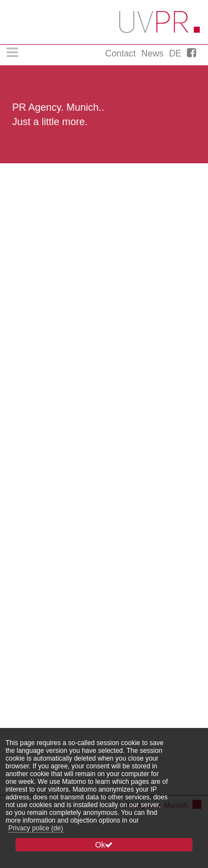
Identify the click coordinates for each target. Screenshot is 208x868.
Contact (121, 53)
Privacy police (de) (36, 828)
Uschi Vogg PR (160, 22)
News (153, 53)
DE (175, 53)
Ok (104, 845)
